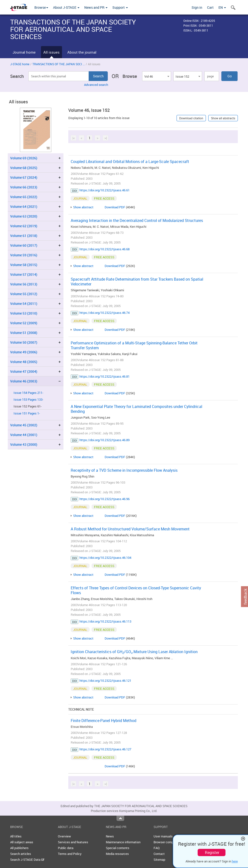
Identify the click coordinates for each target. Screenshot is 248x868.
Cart (210, 7)
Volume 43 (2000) (24, 444)
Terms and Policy (70, 854)
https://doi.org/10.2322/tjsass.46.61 (105, 190)
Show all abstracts (223, 118)
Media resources (117, 854)
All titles (16, 836)
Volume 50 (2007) (24, 342)
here (235, 861)
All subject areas (22, 842)
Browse (41, 7)
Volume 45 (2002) (24, 425)
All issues (51, 52)
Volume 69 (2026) (24, 158)
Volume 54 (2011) (24, 304)
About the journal (82, 52)
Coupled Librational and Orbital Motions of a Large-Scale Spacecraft (130, 162)
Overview (64, 836)
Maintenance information (123, 842)
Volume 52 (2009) (24, 323)
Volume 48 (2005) (24, 362)
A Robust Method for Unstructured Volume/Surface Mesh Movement (130, 529)
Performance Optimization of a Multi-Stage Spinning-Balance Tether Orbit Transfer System (134, 345)
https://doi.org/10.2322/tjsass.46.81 (105, 376)
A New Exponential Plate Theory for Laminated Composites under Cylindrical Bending (136, 409)
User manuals (163, 836)
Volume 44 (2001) (24, 435)
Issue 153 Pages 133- (28, 400)
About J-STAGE (66, 7)
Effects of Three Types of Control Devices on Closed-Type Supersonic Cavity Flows (136, 590)
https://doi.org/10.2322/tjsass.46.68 (105, 249)
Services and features (73, 842)
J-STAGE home (20, 64)
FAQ (157, 848)
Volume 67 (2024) (24, 177)
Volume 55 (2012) (24, 294)
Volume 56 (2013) (24, 284)
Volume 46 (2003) (24, 381)
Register (212, 852)
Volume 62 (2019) (24, 226)
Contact (159, 854)
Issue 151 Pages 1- (27, 413)
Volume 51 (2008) (24, 333)
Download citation (191, 118)
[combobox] (156, 76)
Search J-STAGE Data (27, 860)
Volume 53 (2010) (24, 313)
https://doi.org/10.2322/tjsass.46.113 (105, 621)
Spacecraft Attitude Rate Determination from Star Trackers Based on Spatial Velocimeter (137, 282)
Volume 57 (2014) (24, 274)
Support (120, 7)
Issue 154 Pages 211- (28, 393)
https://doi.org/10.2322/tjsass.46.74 (105, 313)
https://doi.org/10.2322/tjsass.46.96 (105, 499)
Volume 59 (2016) (24, 255)
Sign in (197, 7)
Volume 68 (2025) (24, 168)
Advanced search (96, 85)
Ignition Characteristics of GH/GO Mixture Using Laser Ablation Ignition (134, 652)
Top (120, 818)
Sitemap (159, 860)
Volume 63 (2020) (24, 216)
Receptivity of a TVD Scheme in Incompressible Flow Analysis (124, 470)
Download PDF (115, 207)
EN (222, 7)
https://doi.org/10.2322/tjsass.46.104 (105, 558)
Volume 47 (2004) (24, 371)
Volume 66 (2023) (24, 187)
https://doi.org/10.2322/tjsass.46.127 (105, 749)
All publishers (19, 848)
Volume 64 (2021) (24, 207)
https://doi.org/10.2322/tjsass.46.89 (105, 440)
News (110, 836)
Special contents (118, 848)
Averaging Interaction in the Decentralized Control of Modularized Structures (137, 220)
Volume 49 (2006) (24, 352)
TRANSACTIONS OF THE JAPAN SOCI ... (59, 64)
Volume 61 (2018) (24, 236)
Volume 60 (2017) (24, 245)
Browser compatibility (169, 842)
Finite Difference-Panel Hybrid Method (104, 721)
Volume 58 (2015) (24, 265)
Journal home (24, 52)
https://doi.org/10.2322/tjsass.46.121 (105, 681)
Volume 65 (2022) (24, 197)
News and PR (96, 7)
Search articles (21, 854)
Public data (66, 848)
